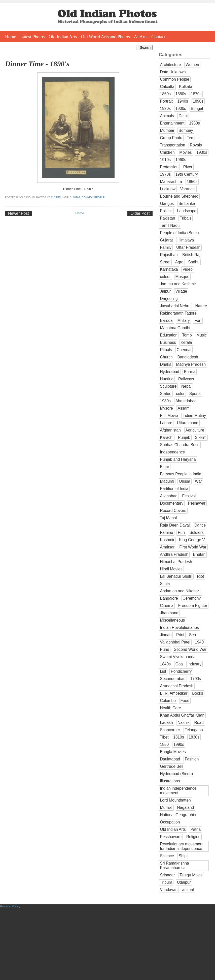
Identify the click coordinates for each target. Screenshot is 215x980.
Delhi (183, 116)
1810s (179, 737)
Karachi (167, 437)
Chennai (184, 350)
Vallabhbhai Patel (175, 642)
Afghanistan (170, 430)
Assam (184, 408)
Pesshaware (171, 837)
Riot (200, 576)
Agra (179, 262)
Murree (166, 807)
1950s (194, 123)
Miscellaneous (173, 620)
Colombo (168, 701)
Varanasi (188, 189)
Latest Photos (32, 37)
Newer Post (19, 213)
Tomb (187, 335)
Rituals (166, 350)
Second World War (190, 649)
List (163, 671)
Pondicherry (181, 671)
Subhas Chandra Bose (180, 445)
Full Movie (169, 416)
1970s (166, 174)
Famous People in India (181, 474)
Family (166, 247)
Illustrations (170, 781)
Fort (198, 320)
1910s (166, 160)
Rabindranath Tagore (178, 313)
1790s (196, 679)
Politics (166, 211)
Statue (166, 394)
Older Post (140, 213)
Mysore (167, 408)
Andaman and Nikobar (180, 591)
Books (198, 693)
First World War (193, 547)
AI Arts (141, 37)
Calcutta (167, 87)
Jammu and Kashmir (178, 284)
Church (166, 357)
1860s (166, 94)
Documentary (172, 503)
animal (188, 890)
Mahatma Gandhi (175, 328)
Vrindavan (169, 890)
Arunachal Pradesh (177, 686)
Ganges (167, 204)
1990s (179, 744)
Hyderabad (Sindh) (177, 774)
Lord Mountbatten (175, 800)
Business (168, 342)
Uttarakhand (188, 423)
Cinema (167, 606)
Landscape (187, 211)
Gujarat (167, 240)
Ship (183, 856)
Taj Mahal (169, 518)
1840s (166, 664)
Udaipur (184, 882)
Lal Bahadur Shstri (176, 576)
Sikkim (201, 437)
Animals (167, 116)
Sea (193, 635)
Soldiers (196, 532)
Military (183, 320)
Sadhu (194, 262)
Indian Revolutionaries (180, 627)
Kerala (186, 342)
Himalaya (186, 240)
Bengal (197, 109)
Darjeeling (169, 299)
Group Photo (171, 138)
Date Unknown (173, 72)
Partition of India (174, 489)
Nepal (186, 386)
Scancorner (170, 730)
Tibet (164, 737)
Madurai (167, 481)
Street (165, 262)
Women (192, 65)
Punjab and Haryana (178, 459)
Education (169, 335)
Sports (195, 394)
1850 (165, 744)
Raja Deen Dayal (175, 525)
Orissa (184, 481)
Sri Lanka (187, 204)
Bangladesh (188, 357)
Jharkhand (169, 613)
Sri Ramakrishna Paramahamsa (175, 865)
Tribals (186, 218)
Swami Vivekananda (178, 657)
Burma (190, 372)
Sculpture (168, 386)
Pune (165, 649)
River (188, 167)
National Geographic (178, 815)
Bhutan (199, 554)
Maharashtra (171, 182)
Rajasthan (169, 255)
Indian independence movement (178, 791)
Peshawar (197, 503)
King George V (192, 540)
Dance (200, 525)
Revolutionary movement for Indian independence (182, 846)
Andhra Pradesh (174, 554)
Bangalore (169, 598)
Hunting (167, 379)
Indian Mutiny (194, 416)
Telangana (194, 730)
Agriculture (195, 430)
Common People (93, 197)
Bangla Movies (173, 752)
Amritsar (167, 547)
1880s (181, 94)
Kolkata (186, 87)
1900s (181, 109)
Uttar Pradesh (188, 247)
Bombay (186, 130)
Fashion (192, 759)
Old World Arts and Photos (105, 37)
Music (202, 335)
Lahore (166, 423)
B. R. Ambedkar (174, 693)
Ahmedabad (186, 401)
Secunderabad (173, 679)
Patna (195, 829)
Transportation (173, 145)
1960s (181, 160)
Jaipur (165, 291)
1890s (77, 197)
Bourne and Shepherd (179, 196)
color (180, 394)
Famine (167, 532)
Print (180, 635)
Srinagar (168, 875)
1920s (166, 109)
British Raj (191, 255)
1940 (199, 642)
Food (185, 701)
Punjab (184, 437)
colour (165, 277)
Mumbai (167, 130)
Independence (173, 452)
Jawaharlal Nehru (175, 306)
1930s (202, 152)
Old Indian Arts (63, 37)
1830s (194, 737)
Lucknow (168, 189)
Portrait (166, 101)
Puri (181, 532)
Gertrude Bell (172, 766)
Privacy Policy (10, 906)
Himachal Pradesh (176, 562)
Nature (201, 306)
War (198, 481)
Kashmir (167, 540)
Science (167, 856)
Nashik (184, 723)
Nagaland (186, 807)
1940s (183, 101)
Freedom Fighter (193, 606)
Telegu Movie (191, 875)
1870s (196, 94)
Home (11, 37)
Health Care (171, 708)
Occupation (170, 822)
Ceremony (192, 598)
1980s (166, 401)
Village (181, 291)
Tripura (166, 882)
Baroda (166, 320)
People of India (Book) (180, 233)
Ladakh (167, 723)
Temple (193, 138)
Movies (185, 152)
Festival (189, 496)
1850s (192, 182)
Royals (196, 145)
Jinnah (166, 635)
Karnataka (169, 269)
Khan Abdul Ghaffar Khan (182, 715)
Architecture (171, 65)
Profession (169, 167)
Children (167, 152)
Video (188, 269)
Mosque (182, 277)
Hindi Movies (171, 569)
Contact (158, 37)
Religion (193, 837)
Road (199, 723)
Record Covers (173, 511)
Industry (194, 664)
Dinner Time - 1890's (37, 64)
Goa (179, 664)
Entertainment (172, 123)
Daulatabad (170, 759)
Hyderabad (170, 372)
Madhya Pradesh (191, 364)
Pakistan (168, 218)
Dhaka (166, 364)
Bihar (165, 467)
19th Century (187, 174)
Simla (165, 584)
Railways (186, 379)
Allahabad (169, 496)
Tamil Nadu (170, 225)
